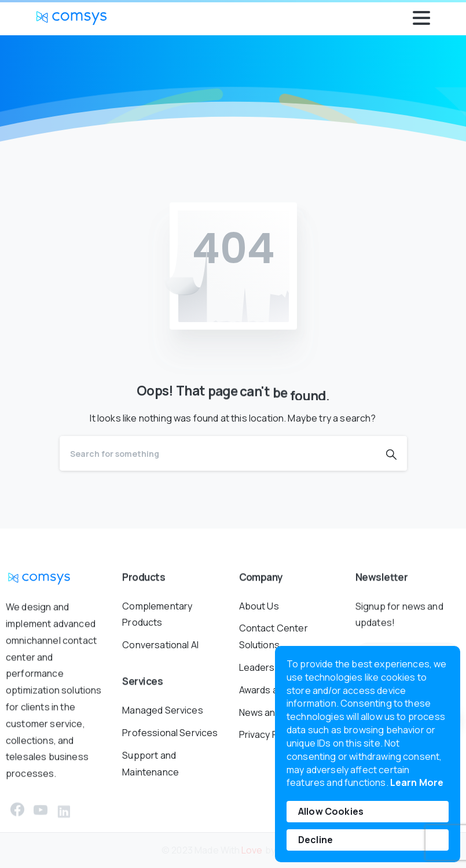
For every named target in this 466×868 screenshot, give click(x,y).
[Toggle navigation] (421, 18)
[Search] (218, 453)
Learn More (417, 782)
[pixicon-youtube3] (41, 820)
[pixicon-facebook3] (17, 814)
